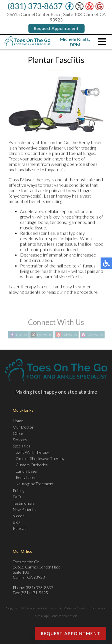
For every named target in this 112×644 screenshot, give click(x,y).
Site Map (41, 616)
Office (18, 433)
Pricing (19, 491)
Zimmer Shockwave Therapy (40, 458)
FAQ (17, 497)
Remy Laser (26, 477)
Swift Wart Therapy (32, 452)
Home (18, 421)
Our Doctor (23, 427)
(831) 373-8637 (35, 6)
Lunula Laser (27, 471)
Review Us (95, 335)
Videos (19, 516)
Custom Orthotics (32, 465)
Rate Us (20, 528)
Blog (17, 522)
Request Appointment (56, 28)
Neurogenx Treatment (35, 484)
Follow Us (44, 335)
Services (20, 440)
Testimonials (24, 503)
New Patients (24, 509)
